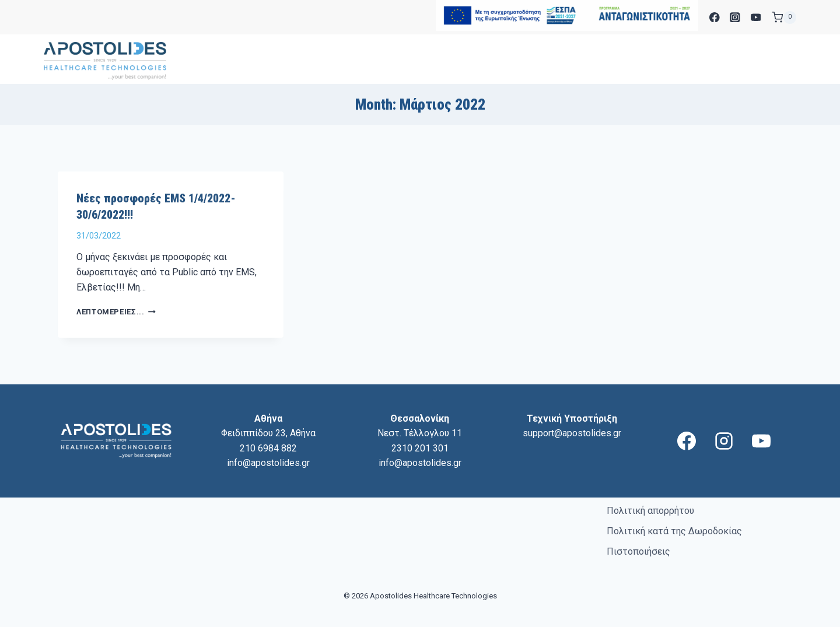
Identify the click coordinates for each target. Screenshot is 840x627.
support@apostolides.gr (572, 433)
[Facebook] (714, 17)
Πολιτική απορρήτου (650, 511)
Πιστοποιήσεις (638, 551)
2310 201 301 (420, 448)
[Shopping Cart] (784, 17)
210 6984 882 (268, 448)
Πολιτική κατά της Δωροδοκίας (674, 531)
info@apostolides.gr (268, 463)
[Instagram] (735, 17)
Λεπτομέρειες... (116, 312)
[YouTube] (756, 17)
